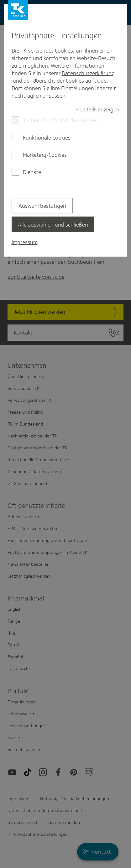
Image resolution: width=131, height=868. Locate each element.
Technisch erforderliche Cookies (60, 120)
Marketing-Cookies (45, 155)
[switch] (97, 110)
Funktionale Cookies (47, 138)
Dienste (32, 172)
